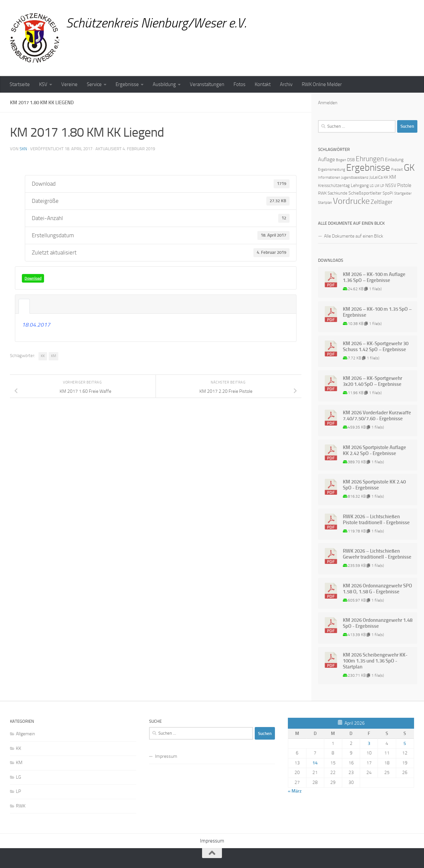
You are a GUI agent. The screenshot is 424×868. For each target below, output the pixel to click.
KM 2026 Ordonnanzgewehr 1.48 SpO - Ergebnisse (378, 623)
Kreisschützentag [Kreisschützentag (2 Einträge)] (334, 185)
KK (43, 356)
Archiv (286, 84)
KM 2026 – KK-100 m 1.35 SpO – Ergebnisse (377, 312)
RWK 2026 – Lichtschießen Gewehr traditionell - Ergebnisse (377, 554)
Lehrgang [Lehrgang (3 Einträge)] (360, 185)
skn (23, 149)
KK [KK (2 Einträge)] (386, 177)
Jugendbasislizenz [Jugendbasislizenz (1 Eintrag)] (355, 178)
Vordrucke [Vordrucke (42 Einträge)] (351, 201)
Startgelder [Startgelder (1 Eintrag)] (403, 193)
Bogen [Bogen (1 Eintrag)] (341, 160)
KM (53, 356)
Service (94, 84)
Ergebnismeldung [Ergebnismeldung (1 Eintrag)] (332, 170)
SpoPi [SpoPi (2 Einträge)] (388, 193)
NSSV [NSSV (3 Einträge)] (391, 185)
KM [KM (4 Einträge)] (393, 177)
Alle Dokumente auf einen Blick (354, 236)
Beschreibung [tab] (24, 306)
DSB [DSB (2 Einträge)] (351, 160)
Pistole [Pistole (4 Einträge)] (404, 185)
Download (33, 278)
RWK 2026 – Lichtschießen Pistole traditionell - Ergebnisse (376, 520)
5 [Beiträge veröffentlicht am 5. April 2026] (405, 743)
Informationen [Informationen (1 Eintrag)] (329, 178)
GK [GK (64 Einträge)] (409, 168)
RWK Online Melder (322, 84)
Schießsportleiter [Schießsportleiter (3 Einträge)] (365, 193)
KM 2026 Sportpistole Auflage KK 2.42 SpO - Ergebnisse (374, 450)
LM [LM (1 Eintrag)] (377, 186)
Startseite (20, 84)
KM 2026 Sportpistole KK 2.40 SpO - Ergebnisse (374, 485)
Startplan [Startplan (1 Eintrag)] (325, 203)
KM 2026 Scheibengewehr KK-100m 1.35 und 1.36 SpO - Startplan (375, 661)
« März (295, 791)
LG (19, 777)
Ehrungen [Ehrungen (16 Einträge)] (370, 159)
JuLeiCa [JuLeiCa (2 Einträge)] (376, 177)
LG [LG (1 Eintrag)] (372, 186)
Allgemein (25, 734)
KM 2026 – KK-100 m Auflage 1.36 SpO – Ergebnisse (374, 277)
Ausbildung (164, 84)
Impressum (166, 756)
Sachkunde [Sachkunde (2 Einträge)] (338, 193)
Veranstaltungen (207, 84)
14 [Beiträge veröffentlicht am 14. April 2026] (315, 763)
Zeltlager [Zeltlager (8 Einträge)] (382, 202)
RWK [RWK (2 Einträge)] (322, 193)
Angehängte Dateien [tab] (35, 306)
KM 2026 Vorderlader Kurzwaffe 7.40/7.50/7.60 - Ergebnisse (377, 416)
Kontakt (263, 84)
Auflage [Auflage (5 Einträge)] (326, 159)
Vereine (69, 84)
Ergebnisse (127, 84)
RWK (21, 806)
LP (18, 791)
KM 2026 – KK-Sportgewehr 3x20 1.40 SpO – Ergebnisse (372, 381)
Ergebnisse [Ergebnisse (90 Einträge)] (368, 168)
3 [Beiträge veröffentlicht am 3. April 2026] (369, 743)
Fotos (239, 84)
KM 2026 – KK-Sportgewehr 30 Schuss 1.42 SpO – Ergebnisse (376, 346)
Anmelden (328, 103)
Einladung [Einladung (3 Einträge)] (394, 160)
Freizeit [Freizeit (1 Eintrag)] (397, 170)
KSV (43, 84)
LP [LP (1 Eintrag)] (382, 186)
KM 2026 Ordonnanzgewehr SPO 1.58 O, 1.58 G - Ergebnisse (377, 589)
